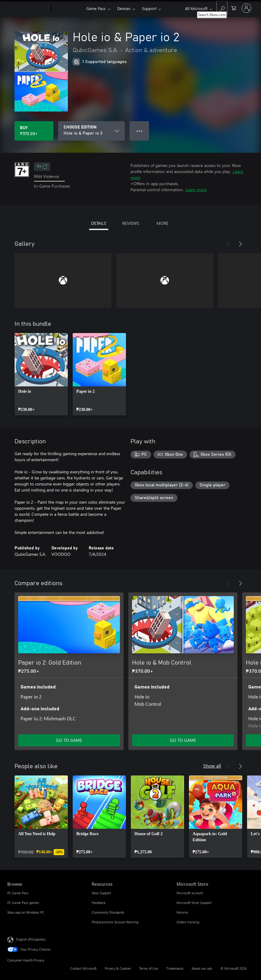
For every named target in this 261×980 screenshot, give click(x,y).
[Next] (240, 244)
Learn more (196, 190)
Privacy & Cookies (118, 968)
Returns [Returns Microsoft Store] (182, 912)
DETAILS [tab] (99, 223)
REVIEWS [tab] (131, 223)
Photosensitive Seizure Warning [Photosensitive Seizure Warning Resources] (115, 922)
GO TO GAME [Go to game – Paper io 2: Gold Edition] (69, 740)
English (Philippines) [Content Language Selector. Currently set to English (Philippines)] (31, 939)
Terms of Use (149, 968)
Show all (212, 766)
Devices (124, 8)
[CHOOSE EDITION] (91, 131)
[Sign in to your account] (246, 8)
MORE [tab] (162, 223)
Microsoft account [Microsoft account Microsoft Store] (190, 893)
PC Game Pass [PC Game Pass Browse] (18, 893)
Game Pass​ (96, 8)
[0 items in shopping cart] (234, 8)
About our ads (202, 968)
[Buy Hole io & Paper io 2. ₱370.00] (34, 131)
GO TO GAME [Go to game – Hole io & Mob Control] (183, 740)
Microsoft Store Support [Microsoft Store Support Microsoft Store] (194, 903)
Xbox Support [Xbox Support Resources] (101, 893)
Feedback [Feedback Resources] (99, 903)
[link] (41, 374)
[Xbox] (68, 8)
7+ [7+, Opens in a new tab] (42, 167)
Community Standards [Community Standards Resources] (108, 912)
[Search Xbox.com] (222, 8)
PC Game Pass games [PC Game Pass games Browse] (23, 903)
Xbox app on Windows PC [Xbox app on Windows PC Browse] (26, 912)
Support (149, 8)
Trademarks (175, 968)
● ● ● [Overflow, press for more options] (139, 131)
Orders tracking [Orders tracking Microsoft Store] (188, 922)
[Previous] (228, 244)
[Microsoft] (28, 8)
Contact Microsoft (83, 968)
